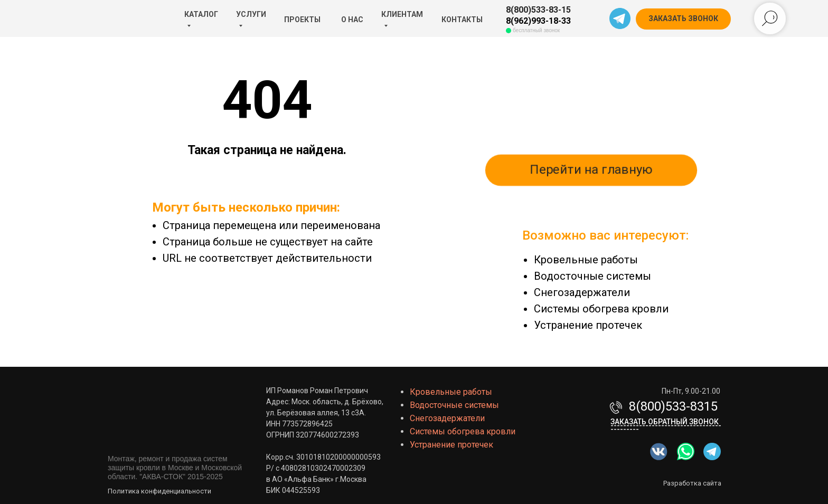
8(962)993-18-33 (538, 21)
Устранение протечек (588, 325)
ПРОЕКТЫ (302, 20)
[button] (683, 19)
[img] (686, 451)
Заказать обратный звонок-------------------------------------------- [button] (666, 425)
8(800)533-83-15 (538, 10)
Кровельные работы (586, 260)
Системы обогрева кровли (601, 309)
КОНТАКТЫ (462, 20)
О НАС (352, 20)
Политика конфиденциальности (159, 491)
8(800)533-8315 (673, 406)
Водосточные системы (592, 276)
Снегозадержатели (582, 292)
